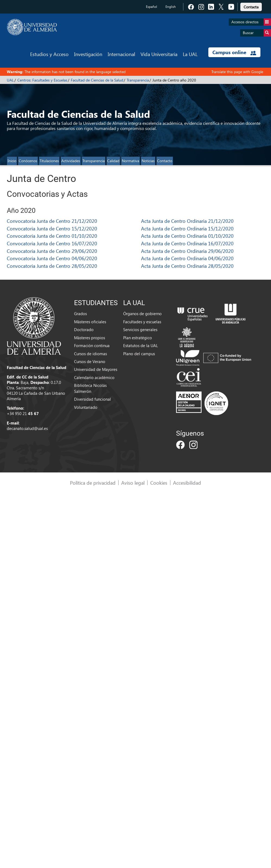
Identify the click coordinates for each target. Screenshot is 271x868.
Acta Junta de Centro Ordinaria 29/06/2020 (187, 251)
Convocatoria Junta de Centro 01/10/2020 (52, 236)
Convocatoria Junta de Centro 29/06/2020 (52, 251)
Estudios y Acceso (49, 54)
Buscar (257, 33)
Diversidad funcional (93, 399)
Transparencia (138, 80)
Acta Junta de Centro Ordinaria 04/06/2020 (187, 258)
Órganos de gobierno (142, 314)
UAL (10, 80)
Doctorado (84, 329)
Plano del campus (139, 354)
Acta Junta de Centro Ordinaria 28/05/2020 (187, 266)
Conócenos (28, 161)
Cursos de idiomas (90, 354)
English (171, 7)
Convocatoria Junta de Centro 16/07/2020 (52, 243)
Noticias (148, 161)
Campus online (234, 52)
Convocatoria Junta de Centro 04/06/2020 (52, 258)
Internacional (121, 54)
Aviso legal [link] (133, 483)
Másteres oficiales (90, 322)
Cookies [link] (159, 483)
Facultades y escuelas (142, 322)
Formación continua (92, 345)
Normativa (130, 161)
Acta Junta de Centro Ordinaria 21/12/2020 (187, 221)
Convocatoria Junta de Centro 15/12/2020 (52, 228)
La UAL (190, 54)
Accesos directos (251, 22)
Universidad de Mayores (96, 369)
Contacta (251, 7)
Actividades (71, 161)
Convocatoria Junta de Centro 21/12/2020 (52, 221)
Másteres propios (90, 338)
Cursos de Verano (90, 361)
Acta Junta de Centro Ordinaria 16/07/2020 (187, 243)
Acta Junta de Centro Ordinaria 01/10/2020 (187, 236)
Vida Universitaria (159, 54)
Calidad (113, 161)
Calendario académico (94, 377)
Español (152, 7)
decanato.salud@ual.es (27, 428)
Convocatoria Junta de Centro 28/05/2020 (52, 266)
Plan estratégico (138, 338)
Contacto (165, 161)
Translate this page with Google (237, 72)
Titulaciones (49, 161)
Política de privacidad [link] (93, 483)
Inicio (12, 161)
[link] (251, 6)
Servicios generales (140, 329)
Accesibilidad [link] (187, 483)
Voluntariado (86, 407)
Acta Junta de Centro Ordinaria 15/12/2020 (187, 228)
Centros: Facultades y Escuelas (42, 80)
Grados (80, 314)
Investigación (88, 54)
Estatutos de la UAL (141, 345)
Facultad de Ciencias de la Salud (97, 80)
